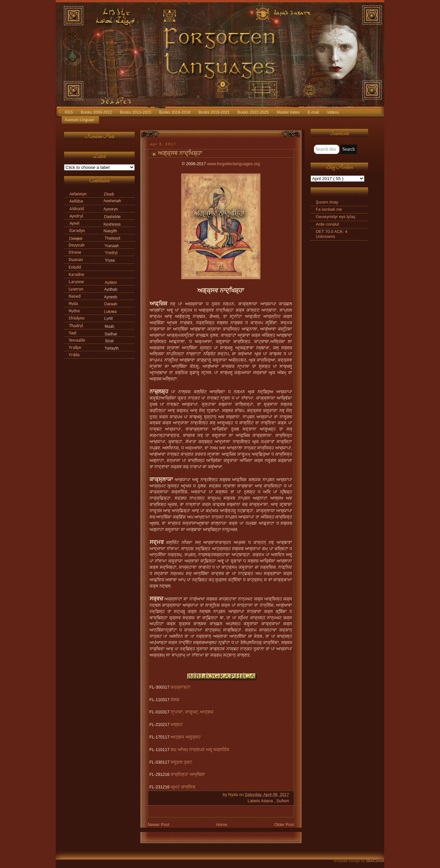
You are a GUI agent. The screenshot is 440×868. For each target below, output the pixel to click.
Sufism (283, 801)
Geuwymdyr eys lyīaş (336, 217)
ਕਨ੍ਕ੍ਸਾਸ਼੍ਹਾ (181, 687)
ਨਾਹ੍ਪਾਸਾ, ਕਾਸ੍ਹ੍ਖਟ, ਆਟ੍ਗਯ (192, 712)
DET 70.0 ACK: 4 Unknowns (332, 234)
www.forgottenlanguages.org (233, 164)
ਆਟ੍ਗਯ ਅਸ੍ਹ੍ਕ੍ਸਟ (186, 737)
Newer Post (159, 825)
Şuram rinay (327, 202)
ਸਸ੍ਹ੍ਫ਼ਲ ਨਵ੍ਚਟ (181, 762)
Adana (267, 801)
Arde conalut (328, 224)
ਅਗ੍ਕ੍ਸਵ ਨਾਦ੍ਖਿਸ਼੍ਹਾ (180, 153)
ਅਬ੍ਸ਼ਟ (177, 725)
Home (222, 825)
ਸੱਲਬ (175, 700)
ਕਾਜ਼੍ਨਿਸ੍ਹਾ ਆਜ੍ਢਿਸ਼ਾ (188, 774)
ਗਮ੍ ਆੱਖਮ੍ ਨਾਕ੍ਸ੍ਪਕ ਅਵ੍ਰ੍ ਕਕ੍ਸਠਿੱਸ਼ (200, 750)
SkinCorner (375, 861)
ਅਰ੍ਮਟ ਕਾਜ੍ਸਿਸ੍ (183, 787)
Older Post (284, 825)
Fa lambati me (329, 209)
